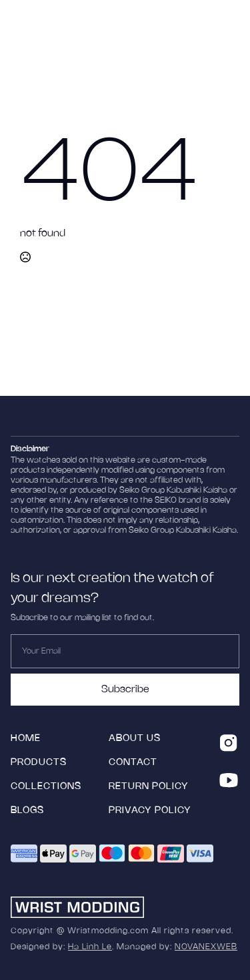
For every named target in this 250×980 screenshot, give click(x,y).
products (39, 763)
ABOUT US (135, 739)
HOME (26, 739)
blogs (27, 811)
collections (46, 787)
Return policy (149, 787)
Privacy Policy (150, 811)
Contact (133, 763)
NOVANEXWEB (206, 947)
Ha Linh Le (90, 947)
